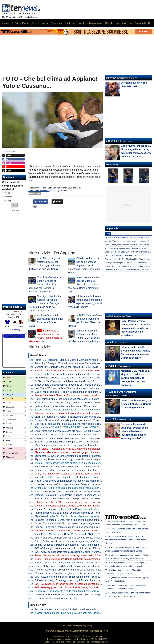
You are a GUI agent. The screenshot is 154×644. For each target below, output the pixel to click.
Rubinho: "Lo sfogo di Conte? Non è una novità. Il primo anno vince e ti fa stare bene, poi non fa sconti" (89, 520)
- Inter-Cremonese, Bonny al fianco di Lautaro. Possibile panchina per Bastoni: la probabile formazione (45, 284)
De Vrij (8, 201)
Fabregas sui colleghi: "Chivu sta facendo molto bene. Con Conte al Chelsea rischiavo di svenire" (86, 502)
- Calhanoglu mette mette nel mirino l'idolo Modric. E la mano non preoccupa (77, 548)
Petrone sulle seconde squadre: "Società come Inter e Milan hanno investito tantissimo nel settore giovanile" (91, 609)
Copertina (111, 141)
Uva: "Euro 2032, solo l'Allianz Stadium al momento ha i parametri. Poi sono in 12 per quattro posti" (87, 388)
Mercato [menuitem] (121, 23)
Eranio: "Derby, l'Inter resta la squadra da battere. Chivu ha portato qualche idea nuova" (80, 374)
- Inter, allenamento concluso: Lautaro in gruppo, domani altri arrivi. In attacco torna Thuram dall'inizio (90, 452)
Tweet (57, 202)
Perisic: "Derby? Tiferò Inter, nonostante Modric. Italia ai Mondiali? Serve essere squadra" (81, 563)
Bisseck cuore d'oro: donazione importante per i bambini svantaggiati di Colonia (76, 385)
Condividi (41, 202)
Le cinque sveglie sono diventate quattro (56, 598)
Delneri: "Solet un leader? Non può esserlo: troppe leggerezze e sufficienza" (74, 523)
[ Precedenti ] (14, 329)
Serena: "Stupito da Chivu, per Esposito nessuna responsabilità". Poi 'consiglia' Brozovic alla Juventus (88, 395)
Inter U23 (111, 419)
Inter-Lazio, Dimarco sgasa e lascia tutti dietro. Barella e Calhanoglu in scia (136, 404)
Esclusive (111, 316)
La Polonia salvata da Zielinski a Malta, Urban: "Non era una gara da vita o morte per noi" (81, 595)
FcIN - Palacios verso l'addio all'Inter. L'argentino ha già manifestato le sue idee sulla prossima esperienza (136, 328)
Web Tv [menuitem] (109, 23)
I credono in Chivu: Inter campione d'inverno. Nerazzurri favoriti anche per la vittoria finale (86, 484)
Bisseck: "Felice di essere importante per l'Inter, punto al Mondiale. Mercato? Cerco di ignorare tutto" (87, 410)
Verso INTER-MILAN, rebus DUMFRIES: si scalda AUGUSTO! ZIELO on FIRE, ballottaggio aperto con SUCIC (92, 534)
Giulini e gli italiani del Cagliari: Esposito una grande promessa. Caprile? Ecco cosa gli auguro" (88, 417)
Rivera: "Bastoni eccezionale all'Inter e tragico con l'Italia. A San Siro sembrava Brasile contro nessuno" (89, 555)
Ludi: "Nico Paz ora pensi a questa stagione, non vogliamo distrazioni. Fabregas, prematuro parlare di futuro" (92, 424)
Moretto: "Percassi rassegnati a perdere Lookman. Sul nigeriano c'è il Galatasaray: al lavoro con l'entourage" (91, 506)
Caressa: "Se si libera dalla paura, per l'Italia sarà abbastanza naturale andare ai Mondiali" (82, 470)
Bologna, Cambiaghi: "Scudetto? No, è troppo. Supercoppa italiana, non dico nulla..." (79, 495)
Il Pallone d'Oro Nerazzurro (121, 392)
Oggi (108, 234)
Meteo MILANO (14, 336)
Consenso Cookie (70, 626)
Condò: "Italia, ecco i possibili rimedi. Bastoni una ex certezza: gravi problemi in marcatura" (82, 566)
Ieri (114, 234)
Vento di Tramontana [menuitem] (91, 23)
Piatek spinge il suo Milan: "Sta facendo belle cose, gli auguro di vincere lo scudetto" (79, 399)
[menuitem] (149, 23)
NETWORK (51, 631)
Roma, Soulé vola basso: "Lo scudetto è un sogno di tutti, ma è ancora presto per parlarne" (82, 435)
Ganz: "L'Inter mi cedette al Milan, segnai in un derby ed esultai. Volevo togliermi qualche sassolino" (87, 403)
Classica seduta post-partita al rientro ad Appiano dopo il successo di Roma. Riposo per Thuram (84, 265)
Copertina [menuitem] (56, 23)
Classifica (9, 373)
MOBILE (99, 631)
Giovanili (111, 366)
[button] (14, 205)
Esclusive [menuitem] (70, 23)
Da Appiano (41, 188)
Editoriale (111, 78)
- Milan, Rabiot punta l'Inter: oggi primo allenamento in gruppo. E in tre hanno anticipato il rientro (87, 459)
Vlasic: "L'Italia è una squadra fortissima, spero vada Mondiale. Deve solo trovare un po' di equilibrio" (87, 481)
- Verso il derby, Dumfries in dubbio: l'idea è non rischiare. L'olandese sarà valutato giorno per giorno (89, 516)
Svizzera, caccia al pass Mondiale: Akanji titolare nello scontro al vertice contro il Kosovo (81, 413)
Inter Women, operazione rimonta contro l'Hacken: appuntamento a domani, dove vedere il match (86, 491)
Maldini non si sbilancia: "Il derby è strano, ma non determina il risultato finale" (75, 392)
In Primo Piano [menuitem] (20, 23)
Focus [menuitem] (35, 23)
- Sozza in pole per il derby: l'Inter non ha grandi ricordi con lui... (71, 577)
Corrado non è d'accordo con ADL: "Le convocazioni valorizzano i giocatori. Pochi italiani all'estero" (126, 540)
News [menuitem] (45, 23)
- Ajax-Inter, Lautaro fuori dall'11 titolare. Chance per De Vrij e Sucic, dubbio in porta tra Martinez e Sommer (45, 303)
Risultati (14, 210)
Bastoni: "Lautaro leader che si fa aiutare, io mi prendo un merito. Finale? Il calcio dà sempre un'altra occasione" (93, 463)
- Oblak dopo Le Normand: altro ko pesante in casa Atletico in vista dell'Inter (77, 538)
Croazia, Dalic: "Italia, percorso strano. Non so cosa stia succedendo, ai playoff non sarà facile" (84, 527)
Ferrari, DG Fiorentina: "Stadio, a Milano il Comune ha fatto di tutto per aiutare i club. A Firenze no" (86, 360)
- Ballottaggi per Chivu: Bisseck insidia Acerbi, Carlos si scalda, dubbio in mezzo (79, 587)
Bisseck (8, 197)
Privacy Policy (86, 626)
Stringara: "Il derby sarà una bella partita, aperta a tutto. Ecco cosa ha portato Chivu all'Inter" (83, 420)
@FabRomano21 (65, 191)
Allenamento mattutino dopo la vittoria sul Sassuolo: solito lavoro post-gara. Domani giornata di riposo (84, 284)
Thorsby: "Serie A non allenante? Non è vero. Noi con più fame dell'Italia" (73, 570)
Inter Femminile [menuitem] (137, 23)
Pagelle (110, 342)
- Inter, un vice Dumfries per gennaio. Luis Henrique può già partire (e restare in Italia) (81, 573)
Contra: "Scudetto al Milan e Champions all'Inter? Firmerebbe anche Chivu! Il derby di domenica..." (86, 545)
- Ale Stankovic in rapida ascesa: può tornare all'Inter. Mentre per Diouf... (75, 584)
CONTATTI (89, 631)
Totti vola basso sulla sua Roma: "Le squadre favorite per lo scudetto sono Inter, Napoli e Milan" (84, 513)
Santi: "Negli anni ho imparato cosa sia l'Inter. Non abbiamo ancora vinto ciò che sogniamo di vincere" (88, 431)
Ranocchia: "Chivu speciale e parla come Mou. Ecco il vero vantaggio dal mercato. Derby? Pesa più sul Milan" (92, 591)
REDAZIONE (63, 631)
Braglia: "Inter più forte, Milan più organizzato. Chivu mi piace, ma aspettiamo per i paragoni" (83, 442)
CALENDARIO (76, 631)
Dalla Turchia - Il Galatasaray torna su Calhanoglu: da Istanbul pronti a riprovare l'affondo (81, 449)
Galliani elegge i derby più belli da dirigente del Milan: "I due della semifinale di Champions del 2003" (87, 406)
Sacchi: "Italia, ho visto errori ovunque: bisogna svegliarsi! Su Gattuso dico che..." (77, 541)
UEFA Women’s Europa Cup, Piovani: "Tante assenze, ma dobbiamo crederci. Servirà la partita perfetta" (89, 378)
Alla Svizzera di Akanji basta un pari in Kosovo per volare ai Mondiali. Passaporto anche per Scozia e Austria (91, 371)
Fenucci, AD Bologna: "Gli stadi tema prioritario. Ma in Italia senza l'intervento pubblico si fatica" (85, 363)
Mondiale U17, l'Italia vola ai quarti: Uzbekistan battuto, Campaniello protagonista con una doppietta (87, 477)
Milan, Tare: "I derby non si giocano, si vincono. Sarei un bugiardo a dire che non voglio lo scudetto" (87, 474)
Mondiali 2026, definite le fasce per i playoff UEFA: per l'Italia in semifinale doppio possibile (86, 367)
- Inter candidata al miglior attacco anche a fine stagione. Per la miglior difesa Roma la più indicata (91, 438)
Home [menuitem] (6, 23)
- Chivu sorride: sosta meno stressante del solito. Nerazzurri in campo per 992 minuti (82, 552)
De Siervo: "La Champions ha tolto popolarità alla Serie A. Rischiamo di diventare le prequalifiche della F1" (90, 381)
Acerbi (8, 193)
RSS (106, 631)
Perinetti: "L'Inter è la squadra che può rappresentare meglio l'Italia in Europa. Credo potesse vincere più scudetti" (94, 499)
